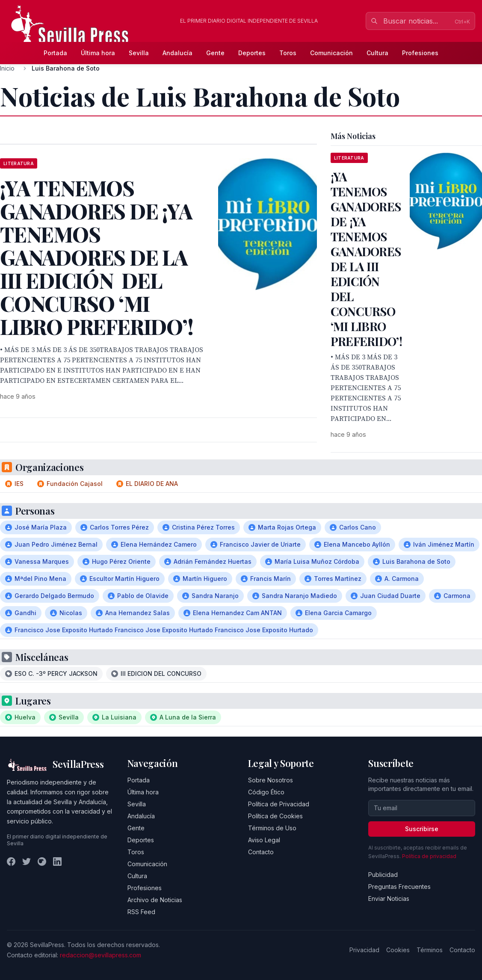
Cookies (398, 950)
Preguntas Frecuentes (399, 887)
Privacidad (364, 950)
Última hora (98, 53)
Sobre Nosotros (271, 780)
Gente (215, 53)
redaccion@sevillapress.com (101, 955)
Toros (288, 53)
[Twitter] (27, 862)
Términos (430, 950)
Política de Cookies (275, 816)
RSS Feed (141, 912)
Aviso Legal (264, 840)
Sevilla (139, 53)
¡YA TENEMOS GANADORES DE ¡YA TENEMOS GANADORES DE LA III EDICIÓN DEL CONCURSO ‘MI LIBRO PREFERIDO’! (366, 259)
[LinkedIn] (57, 862)
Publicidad (383, 875)
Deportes (252, 53)
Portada (55, 53)
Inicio (7, 68)
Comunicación (331, 53)
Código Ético (266, 792)
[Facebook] (11, 862)
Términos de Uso (272, 828)
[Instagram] (42, 862)
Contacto (261, 852)
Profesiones (420, 53)
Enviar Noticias (389, 899)
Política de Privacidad (279, 804)
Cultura (377, 53)
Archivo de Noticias (155, 900)
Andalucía (177, 53)
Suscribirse (422, 829)
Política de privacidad (429, 856)
